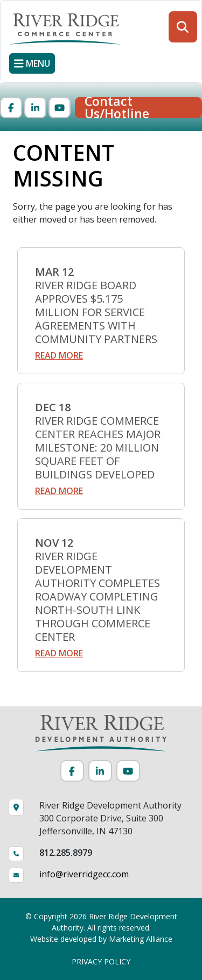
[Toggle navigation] (32, 63)
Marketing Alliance (141, 939)
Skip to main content (0, 9)
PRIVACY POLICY (101, 961)
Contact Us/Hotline (117, 108)
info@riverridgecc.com (84, 874)
